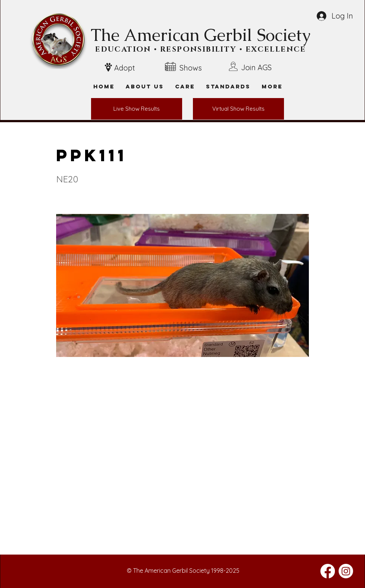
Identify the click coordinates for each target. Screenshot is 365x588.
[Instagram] (346, 571)
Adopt (125, 68)
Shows (191, 68)
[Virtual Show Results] (238, 109)
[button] (272, 86)
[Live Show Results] (137, 109)
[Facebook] (328, 571)
